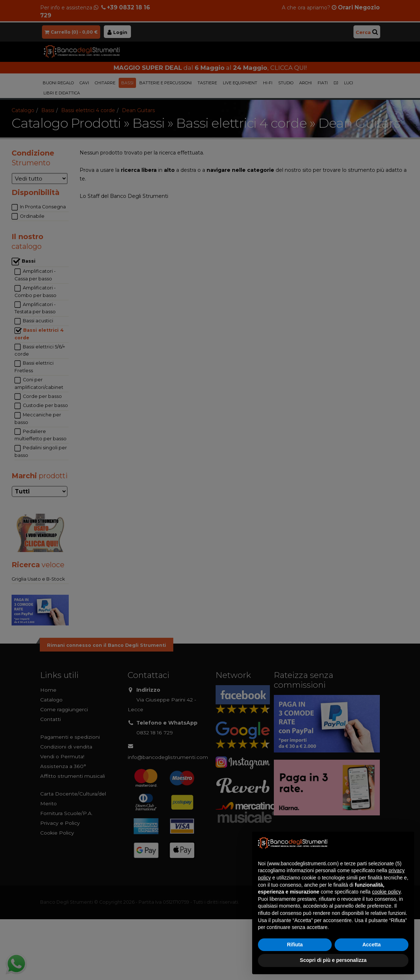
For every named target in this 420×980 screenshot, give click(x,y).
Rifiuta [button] (295, 945)
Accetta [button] (372, 945)
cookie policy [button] (386, 892)
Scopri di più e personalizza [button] (333, 960)
